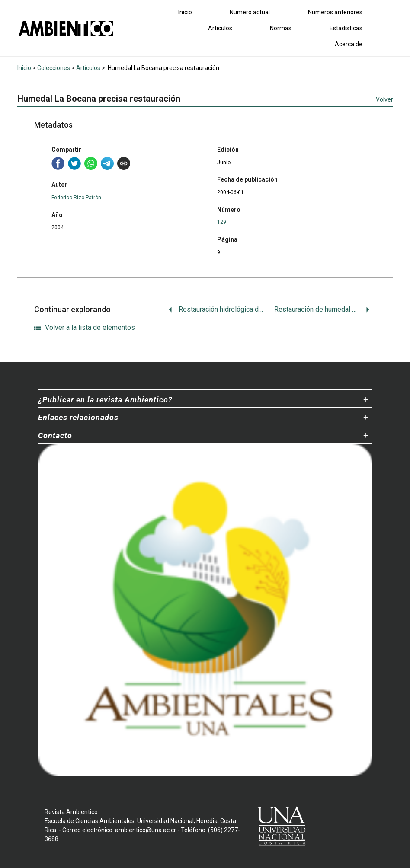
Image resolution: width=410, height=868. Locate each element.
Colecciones (54, 68)
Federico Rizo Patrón (76, 198)
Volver (384, 99)
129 (222, 222)
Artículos (220, 28)
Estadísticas (346, 28)
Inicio (185, 12)
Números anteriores (335, 12)
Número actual (250, 12)
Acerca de (349, 44)
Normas (281, 28)
